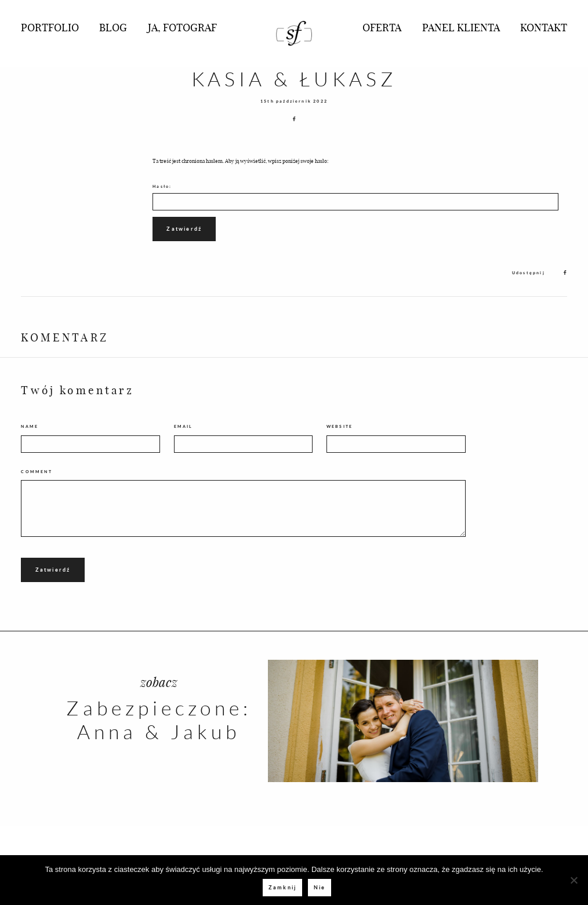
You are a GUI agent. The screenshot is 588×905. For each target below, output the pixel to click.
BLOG (113, 27)
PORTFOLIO (50, 27)
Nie (320, 887)
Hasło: (355, 197)
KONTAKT (544, 27)
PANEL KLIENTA (461, 27)
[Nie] (574, 880)
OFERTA (382, 27)
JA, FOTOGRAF (182, 27)
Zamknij (282, 887)
